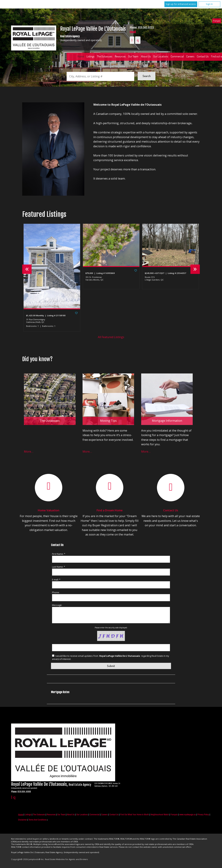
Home (81, 56)
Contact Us (203, 56)
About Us (146, 56)
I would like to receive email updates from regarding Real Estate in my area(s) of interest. (110, 657)
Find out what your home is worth (135, 814)
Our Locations (161, 56)
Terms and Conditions (38, 820)
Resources (120, 56)
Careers (190, 56)
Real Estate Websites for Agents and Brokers (66, 859)
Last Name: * (59, 567)
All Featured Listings (111, 337)
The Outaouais (105, 56)
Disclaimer (22, 820)
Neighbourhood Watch (160, 814)
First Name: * (59, 554)
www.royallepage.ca (188, 814)
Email (133, 32)
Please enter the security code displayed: (111, 628)
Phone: (56, 592)
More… (29, 451)
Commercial (177, 56)
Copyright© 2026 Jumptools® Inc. (28, 859)
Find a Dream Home (110, 510)
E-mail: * (56, 580)
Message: (57, 605)
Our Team (133, 56)
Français (217, 21)
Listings (90, 56)
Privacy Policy (203, 814)
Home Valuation (49, 510)
